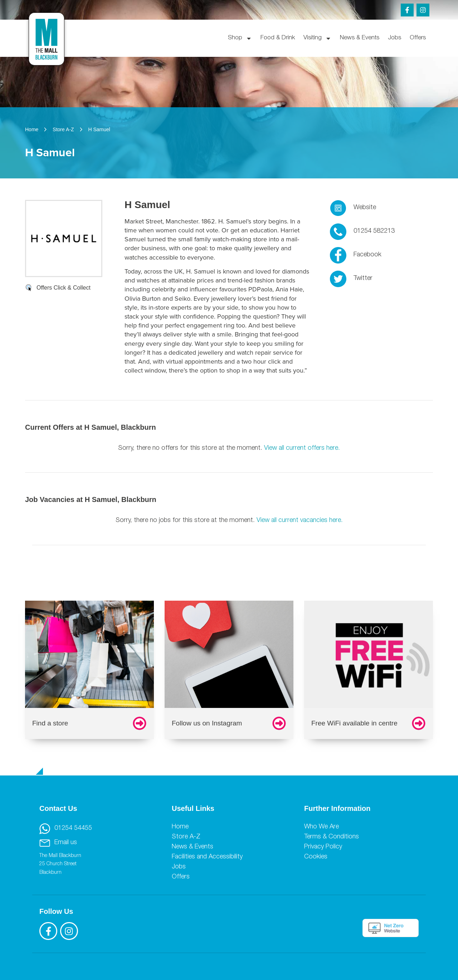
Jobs (394, 38)
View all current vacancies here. (300, 521)
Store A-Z (186, 837)
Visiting (317, 38)
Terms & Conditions (332, 837)
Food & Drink (278, 38)
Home (180, 827)
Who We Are (321, 827)
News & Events (360, 38)
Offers (418, 38)
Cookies (316, 857)
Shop (240, 38)
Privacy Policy (323, 847)
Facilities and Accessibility (207, 857)
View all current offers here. (302, 448)
